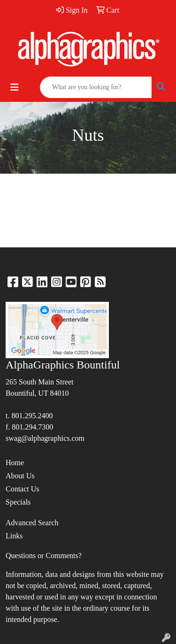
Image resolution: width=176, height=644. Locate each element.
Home (15, 463)
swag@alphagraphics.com (45, 438)
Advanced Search (32, 523)
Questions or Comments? (44, 556)
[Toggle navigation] (15, 87)
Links (14, 536)
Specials (18, 502)
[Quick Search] (96, 87)
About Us (20, 476)
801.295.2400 (32, 416)
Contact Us (23, 489)
